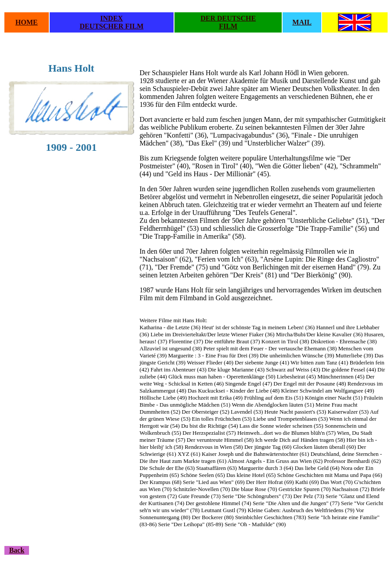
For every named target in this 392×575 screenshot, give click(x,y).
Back (17, 550)
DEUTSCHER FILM (111, 26)
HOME (27, 22)
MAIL (302, 22)
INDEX (112, 18)
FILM (228, 26)
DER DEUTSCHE (228, 18)
